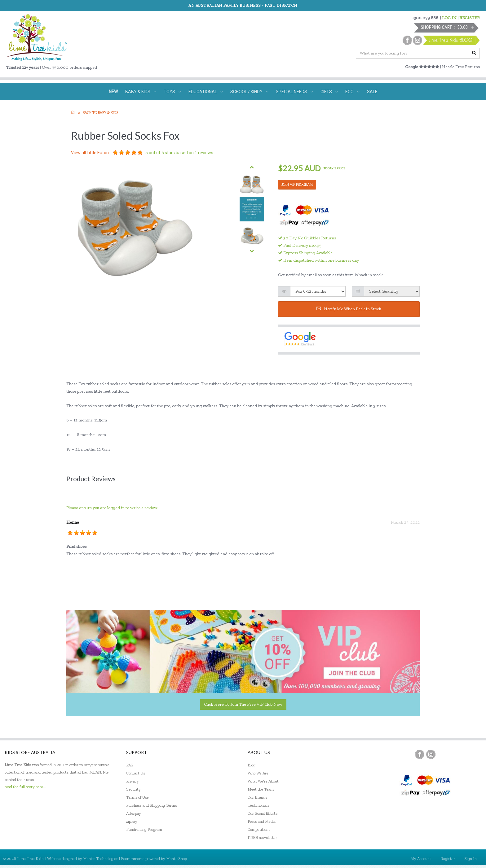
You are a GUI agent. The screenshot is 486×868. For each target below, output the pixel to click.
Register (448, 859)
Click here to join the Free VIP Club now (243, 704)
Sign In (471, 859)
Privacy (133, 781)
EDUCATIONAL (206, 92)
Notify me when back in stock (349, 309)
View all (90, 153)
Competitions (259, 829)
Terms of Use (137, 797)
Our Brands (257, 797)
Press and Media (262, 821)
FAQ (130, 765)
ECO (352, 92)
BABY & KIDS (141, 92)
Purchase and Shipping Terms (152, 805)
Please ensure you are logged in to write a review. (112, 508)
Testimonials (258, 805)
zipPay (132, 821)
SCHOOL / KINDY (249, 92)
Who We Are (258, 773)
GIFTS (329, 92)
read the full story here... (25, 787)
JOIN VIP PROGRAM (297, 185)
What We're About (263, 781)
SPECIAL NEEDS (294, 92)
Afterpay (134, 813)
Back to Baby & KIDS (100, 113)
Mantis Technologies (101, 859)
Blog (252, 765)
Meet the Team (261, 789)
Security (133, 789)
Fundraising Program (144, 829)
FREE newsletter (262, 837)
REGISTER (470, 18)
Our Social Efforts (263, 813)
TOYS (172, 92)
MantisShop (177, 859)
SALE (372, 92)
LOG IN (449, 18)
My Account (421, 859)
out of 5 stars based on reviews (179, 153)
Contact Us (136, 773)
